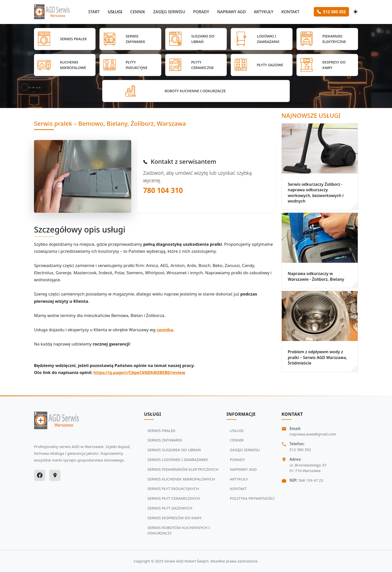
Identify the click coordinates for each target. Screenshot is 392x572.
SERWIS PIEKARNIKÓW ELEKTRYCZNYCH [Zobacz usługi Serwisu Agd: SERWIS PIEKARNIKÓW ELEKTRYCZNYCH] (183, 469)
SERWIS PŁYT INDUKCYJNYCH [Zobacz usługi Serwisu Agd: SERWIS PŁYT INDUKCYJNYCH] (173, 488)
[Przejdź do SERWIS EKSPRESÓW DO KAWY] (327, 65)
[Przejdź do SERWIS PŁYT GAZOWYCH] (261, 65)
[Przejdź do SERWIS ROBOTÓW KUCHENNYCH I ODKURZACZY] (196, 91)
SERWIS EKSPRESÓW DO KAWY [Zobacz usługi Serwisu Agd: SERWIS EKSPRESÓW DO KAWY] (175, 518)
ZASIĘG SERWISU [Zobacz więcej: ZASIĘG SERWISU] (245, 450)
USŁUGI (115, 12)
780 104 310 (163, 190)
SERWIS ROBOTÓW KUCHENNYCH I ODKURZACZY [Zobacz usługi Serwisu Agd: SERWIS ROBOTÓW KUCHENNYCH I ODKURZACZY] (179, 530)
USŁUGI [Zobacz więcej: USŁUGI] (237, 430)
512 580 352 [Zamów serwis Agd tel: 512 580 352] (331, 12)
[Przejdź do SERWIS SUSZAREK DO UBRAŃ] (196, 39)
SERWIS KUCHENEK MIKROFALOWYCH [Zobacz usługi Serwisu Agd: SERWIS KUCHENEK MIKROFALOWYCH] (181, 479)
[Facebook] (40, 475)
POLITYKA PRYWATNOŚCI (252, 498)
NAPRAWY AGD (231, 12)
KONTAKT (290, 12)
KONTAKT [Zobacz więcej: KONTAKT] (238, 488)
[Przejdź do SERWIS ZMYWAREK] (130, 39)
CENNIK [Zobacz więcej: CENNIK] (237, 440)
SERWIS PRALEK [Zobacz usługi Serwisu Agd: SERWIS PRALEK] (161, 430)
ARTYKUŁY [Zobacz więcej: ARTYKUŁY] (239, 479)
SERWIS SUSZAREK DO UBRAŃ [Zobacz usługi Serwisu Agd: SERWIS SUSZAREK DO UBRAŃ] (174, 450)
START (94, 12)
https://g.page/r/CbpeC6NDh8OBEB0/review (139, 372)
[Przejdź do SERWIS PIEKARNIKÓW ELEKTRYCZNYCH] (327, 39)
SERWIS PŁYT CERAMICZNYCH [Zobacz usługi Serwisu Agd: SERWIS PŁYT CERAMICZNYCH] (174, 498)
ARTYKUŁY (263, 12)
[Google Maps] (55, 475)
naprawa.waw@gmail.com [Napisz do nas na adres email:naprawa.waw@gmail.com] (313, 434)
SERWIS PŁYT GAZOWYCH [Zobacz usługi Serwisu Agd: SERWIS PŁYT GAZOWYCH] (170, 508)
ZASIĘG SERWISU (169, 12)
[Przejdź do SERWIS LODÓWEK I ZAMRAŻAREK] (261, 39)
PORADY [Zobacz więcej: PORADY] (237, 459)
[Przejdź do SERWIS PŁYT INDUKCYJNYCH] (130, 65)
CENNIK (138, 12)
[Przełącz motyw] (355, 12)
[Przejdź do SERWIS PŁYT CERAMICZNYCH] (196, 65)
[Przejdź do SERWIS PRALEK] (65, 39)
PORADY (201, 12)
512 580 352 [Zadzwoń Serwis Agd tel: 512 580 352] (300, 449)
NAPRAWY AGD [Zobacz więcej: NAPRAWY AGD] (243, 469)
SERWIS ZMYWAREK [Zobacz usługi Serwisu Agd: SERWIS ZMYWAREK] (165, 440)
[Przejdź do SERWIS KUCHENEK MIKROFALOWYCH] (65, 65)
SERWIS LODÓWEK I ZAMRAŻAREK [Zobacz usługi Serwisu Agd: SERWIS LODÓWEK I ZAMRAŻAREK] (178, 459)
